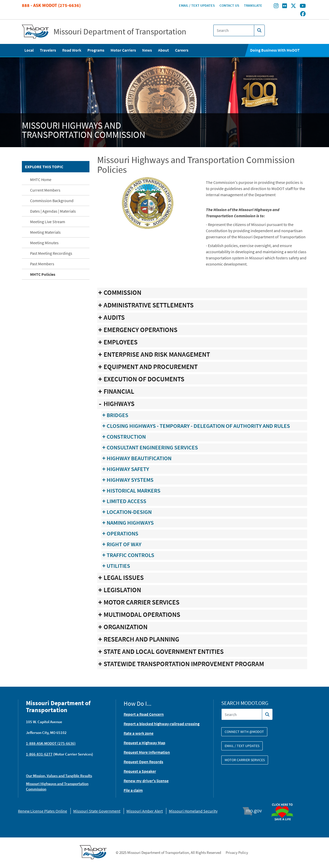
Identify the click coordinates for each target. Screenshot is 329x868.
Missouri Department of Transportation (120, 32)
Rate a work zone (139, 733)
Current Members (45, 190)
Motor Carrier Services (245, 760)
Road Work (72, 50)
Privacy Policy (237, 852)
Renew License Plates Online (43, 811)
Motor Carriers (123, 50)
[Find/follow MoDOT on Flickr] (285, 6)
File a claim (133, 790)
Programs (96, 50)
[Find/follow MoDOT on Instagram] (276, 6)
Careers (182, 50)
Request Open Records (143, 762)
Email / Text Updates (197, 5)
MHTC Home (41, 180)
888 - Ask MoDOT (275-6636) (51, 5)
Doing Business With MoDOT (275, 50)
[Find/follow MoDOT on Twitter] (293, 6)
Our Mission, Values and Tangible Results (59, 776)
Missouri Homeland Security (193, 811)
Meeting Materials (45, 232)
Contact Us (229, 5)
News (147, 50)
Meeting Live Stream (48, 222)
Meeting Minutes (44, 243)
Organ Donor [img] (284, 801)
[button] (148, 203)
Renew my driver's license (146, 781)
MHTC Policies (43, 274)
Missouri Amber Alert (145, 811)
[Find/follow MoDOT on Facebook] (303, 14)
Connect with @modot (244, 732)
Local (29, 50)
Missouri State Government (97, 811)
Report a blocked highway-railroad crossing (162, 724)
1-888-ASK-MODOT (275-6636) (51, 743)
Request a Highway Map (144, 743)
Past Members (42, 264)
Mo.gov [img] (255, 811)
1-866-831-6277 (39, 754)
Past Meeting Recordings (51, 253)
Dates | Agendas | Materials (53, 211)
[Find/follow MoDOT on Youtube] (303, 6)
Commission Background (52, 201)
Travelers (48, 50)
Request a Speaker (140, 771)
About (163, 50)
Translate (253, 5)
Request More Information (147, 752)
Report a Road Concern (144, 714)
